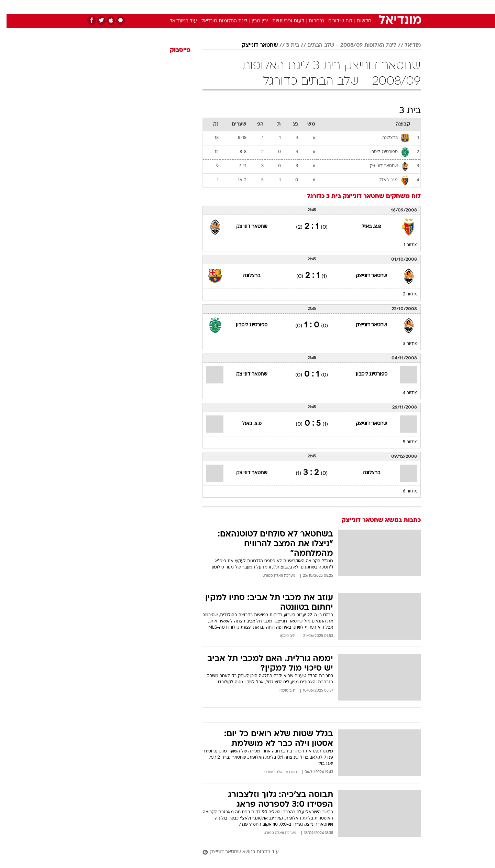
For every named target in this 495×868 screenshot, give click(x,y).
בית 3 (286, 45)
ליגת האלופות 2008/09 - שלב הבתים (345, 45)
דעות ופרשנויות (282, 21)
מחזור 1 (404, 245)
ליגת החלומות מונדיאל (218, 21)
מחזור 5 (404, 442)
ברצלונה (245, 276)
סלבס (302, 7)
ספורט (346, 7)
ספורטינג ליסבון (245, 325)
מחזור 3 (404, 344)
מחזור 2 (404, 294)
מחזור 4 (404, 393)
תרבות (323, 7)
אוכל (265, 7)
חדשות (369, 7)
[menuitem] (365, 7)
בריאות (243, 7)
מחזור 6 (404, 491)
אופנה (169, 7)
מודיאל (406, 45)
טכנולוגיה (194, 7)
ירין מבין (253, 21)
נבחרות (310, 21)
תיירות (220, 7)
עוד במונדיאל (177, 21)
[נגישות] (9, 7)
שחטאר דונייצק (253, 45)
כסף (283, 7)
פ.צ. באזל (365, 227)
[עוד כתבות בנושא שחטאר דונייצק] (305, 852)
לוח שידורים (334, 21)
